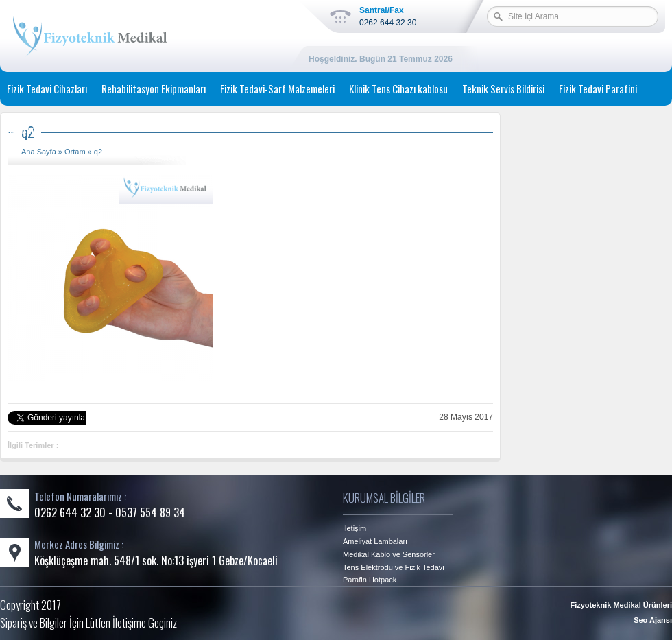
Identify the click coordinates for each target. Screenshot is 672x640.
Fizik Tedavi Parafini (598, 88)
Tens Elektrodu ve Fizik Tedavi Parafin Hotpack (394, 573)
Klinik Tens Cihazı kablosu (398, 88)
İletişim (21, 129)
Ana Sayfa (39, 152)
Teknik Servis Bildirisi (503, 88)
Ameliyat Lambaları (375, 541)
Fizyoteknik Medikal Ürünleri (621, 605)
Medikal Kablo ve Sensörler (389, 554)
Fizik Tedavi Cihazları (47, 88)
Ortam (75, 152)
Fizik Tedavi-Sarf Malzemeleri (277, 88)
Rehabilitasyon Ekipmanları (154, 88)
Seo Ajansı (653, 620)
